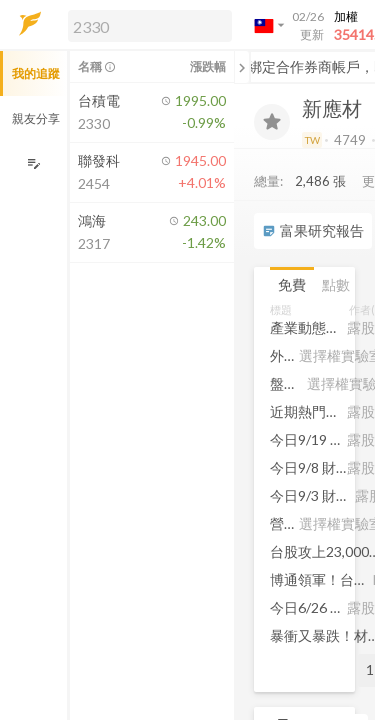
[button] (146, 25)
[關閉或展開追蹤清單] (242, 67)
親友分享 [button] (36, 118)
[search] (150, 26)
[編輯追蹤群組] (33, 163)
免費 (292, 284)
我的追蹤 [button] (36, 73)
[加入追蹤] (272, 122)
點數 (336, 284)
